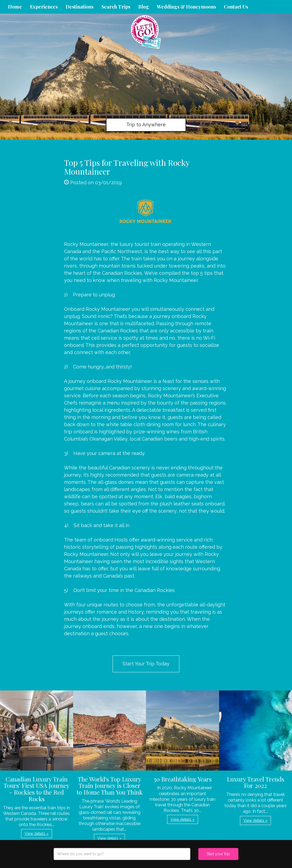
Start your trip (218, 854)
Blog (144, 7)
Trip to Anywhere (146, 125)
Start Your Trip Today (146, 664)
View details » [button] (37, 834)
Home (15, 7)
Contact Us (236, 7)
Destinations (80, 7)
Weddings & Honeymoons (186, 7)
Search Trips (116, 7)
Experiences (44, 7)
